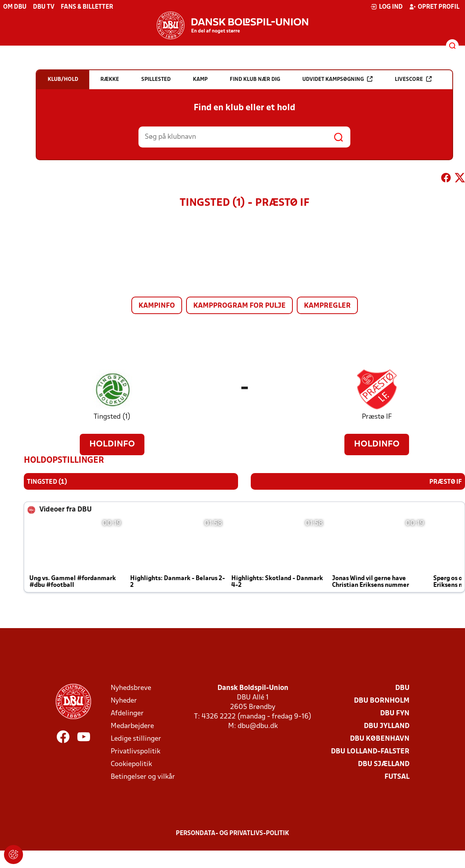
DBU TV (44, 7)
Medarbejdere (132, 726)
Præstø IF (377, 417)
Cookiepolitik (131, 764)
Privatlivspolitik (135, 752)
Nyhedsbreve (131, 688)
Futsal (397, 777)
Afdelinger (127, 714)
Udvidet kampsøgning (337, 79)
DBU (402, 688)
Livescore (413, 79)
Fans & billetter (87, 7)
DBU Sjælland (384, 764)
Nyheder (124, 701)
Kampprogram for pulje (239, 306)
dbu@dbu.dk (258, 726)
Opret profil (434, 7)
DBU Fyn (395, 714)
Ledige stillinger (136, 739)
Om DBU (15, 7)
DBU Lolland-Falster (370, 752)
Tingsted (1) (112, 417)
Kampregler (327, 306)
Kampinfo (157, 306)
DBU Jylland (387, 726)
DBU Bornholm (382, 701)
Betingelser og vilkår (143, 777)
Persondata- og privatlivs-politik (232, 834)
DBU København (380, 739)
